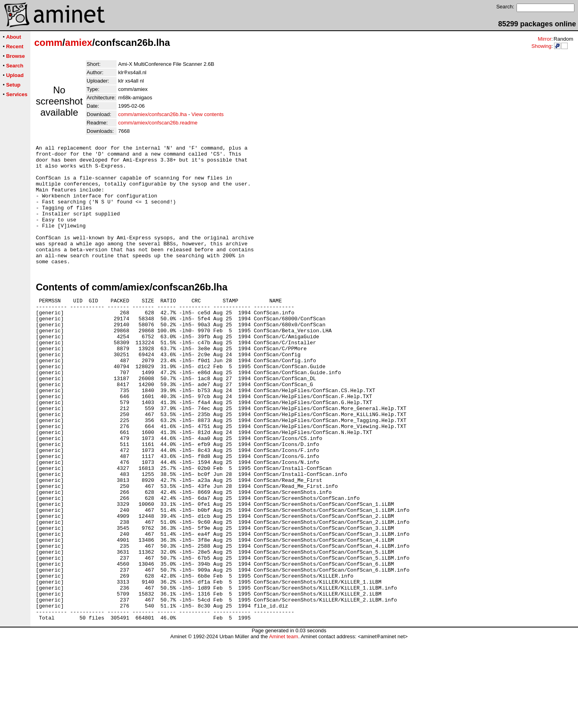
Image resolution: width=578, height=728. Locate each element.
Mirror (544, 39)
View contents (208, 114)
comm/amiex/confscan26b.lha (152, 114)
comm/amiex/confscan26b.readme (158, 123)
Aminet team (284, 725)
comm (48, 42)
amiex (79, 42)
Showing (541, 46)
